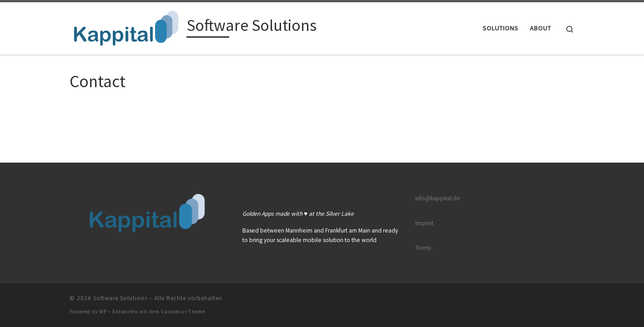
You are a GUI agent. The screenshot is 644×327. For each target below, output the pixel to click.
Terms (423, 248)
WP (103, 312)
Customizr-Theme (183, 312)
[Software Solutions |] (126, 27)
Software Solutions (120, 298)
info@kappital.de (438, 198)
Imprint (424, 223)
